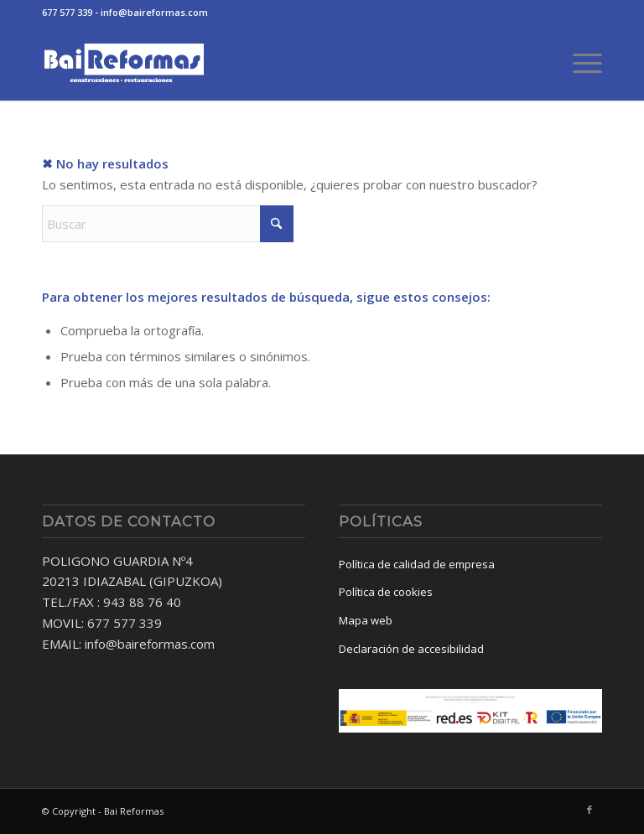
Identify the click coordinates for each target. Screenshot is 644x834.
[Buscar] (168, 224)
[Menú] (579, 63)
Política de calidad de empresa (417, 564)
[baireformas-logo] (124, 63)
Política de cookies (386, 592)
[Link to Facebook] (589, 810)
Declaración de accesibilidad (411, 649)
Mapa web (366, 620)
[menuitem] (579, 63)
